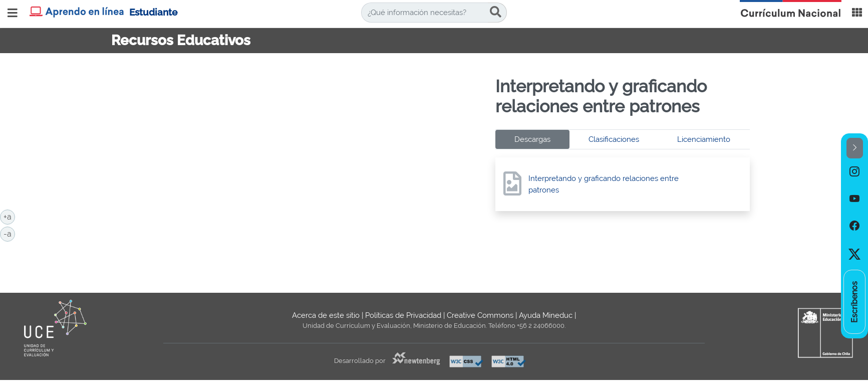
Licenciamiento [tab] (704, 139)
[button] (855, 148)
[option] (854, 172)
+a (9, 216)
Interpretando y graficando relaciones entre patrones (604, 184)
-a (9, 233)
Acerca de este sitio (326, 315)
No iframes (300, 166)
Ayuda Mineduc (546, 315)
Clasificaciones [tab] (614, 139)
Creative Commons (480, 315)
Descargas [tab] (532, 139)
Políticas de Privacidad (403, 315)
